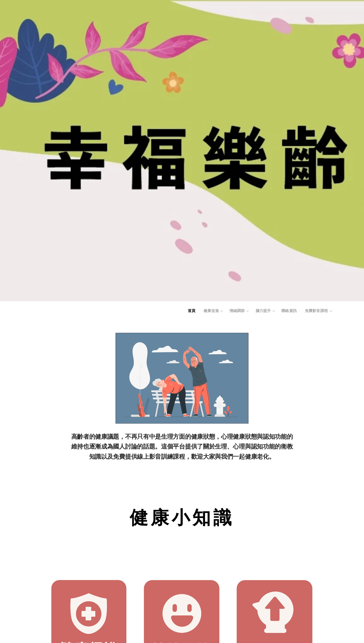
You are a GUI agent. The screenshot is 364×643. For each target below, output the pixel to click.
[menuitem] (196, 311)
